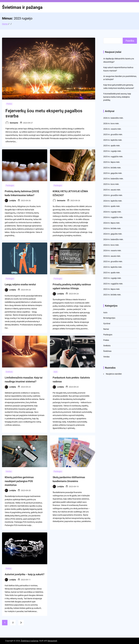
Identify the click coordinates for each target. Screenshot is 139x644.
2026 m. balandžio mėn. (113, 118)
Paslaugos (10, 185)
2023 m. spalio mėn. (112, 273)
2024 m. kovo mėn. (111, 245)
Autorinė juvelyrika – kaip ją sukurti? (25, 574)
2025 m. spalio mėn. (112, 146)
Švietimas (107, 351)
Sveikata (9, 372)
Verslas (9, 471)
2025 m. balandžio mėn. (113, 179)
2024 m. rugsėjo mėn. (112, 212)
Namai (106, 329)
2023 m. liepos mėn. (112, 289)
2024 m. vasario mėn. (112, 251)
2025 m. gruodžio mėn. (113, 134)
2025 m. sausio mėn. (112, 190)
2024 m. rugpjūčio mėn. (113, 217)
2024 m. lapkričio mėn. (113, 201)
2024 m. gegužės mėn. (113, 234)
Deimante (14, 123)
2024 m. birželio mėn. (112, 228)
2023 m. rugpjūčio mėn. (113, 284)
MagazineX (52, 641)
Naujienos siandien (114, 374)
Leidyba (13, 201)
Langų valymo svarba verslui (20, 284)
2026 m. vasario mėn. (112, 129)
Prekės (9, 104)
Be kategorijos (109, 318)
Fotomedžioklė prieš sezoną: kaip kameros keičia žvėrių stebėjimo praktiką (117, 97)
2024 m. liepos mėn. (112, 223)
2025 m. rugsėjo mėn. (112, 151)
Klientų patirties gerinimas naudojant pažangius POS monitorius (19, 481)
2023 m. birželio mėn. (112, 295)
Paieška (130, 41)
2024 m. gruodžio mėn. (113, 195)
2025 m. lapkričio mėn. (113, 140)
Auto (56, 372)
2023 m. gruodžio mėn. (113, 261)
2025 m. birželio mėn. (112, 168)
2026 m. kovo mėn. (111, 123)
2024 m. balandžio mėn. (113, 239)
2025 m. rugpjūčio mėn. (113, 157)
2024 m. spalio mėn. (112, 206)
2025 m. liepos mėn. (112, 162)
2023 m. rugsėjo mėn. (112, 278)
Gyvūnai (107, 323)
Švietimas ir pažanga (22, 7)
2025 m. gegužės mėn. (113, 173)
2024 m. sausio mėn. (112, 256)
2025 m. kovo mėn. (111, 184)
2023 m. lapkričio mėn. (113, 267)
